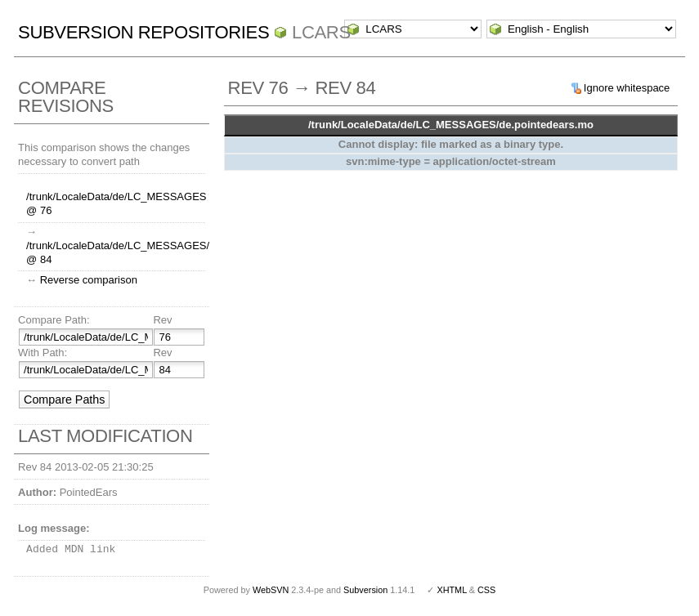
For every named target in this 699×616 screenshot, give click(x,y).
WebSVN (271, 590)
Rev (162, 320)
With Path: (43, 353)
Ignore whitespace (627, 88)
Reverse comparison (89, 280)
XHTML (451, 590)
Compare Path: (54, 320)
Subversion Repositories (143, 32)
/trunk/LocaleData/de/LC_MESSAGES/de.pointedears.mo (451, 125)
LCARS (321, 32)
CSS (486, 590)
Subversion (365, 590)
